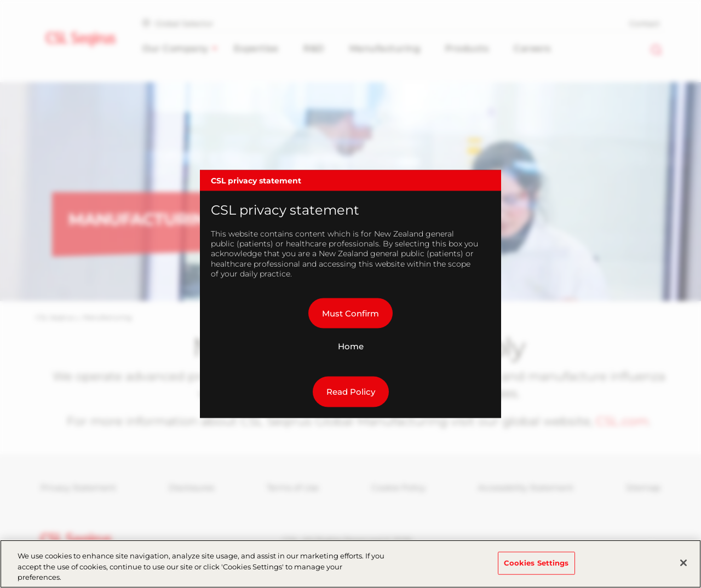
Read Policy (351, 392)
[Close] (683, 568)
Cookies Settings (536, 568)
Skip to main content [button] (0, 0)
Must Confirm (350, 313)
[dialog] (350, 294)
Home (351, 346)
